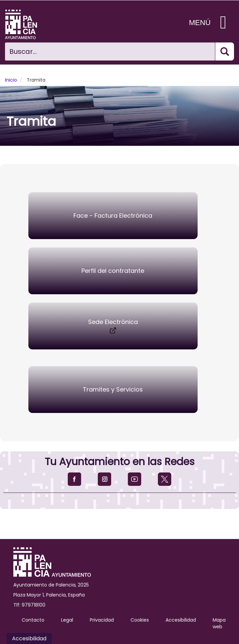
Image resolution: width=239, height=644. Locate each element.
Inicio (11, 80)
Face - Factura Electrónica (113, 216)
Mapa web (219, 623)
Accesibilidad (181, 620)
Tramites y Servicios (113, 389)
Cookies (140, 620)
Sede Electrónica (113, 326)
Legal (67, 620)
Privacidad (102, 620)
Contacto (33, 620)
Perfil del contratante (113, 271)
